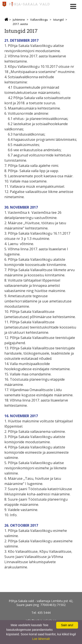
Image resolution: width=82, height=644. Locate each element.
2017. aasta (20, 24)
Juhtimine (19, 20)
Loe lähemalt (41, 639)
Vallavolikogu (39, 20)
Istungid (58, 20)
